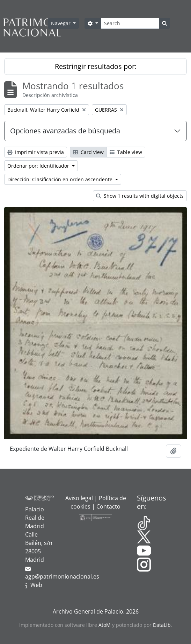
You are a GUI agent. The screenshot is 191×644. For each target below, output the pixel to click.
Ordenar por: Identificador (39, 166)
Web (36, 585)
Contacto (108, 506)
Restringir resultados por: (96, 66)
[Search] (130, 23)
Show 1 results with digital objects (140, 196)
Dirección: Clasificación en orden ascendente (61, 179)
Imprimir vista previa (36, 152)
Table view (126, 152)
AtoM (105, 625)
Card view (88, 152)
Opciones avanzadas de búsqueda (65, 131)
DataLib (162, 625)
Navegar (61, 23)
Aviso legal (79, 498)
